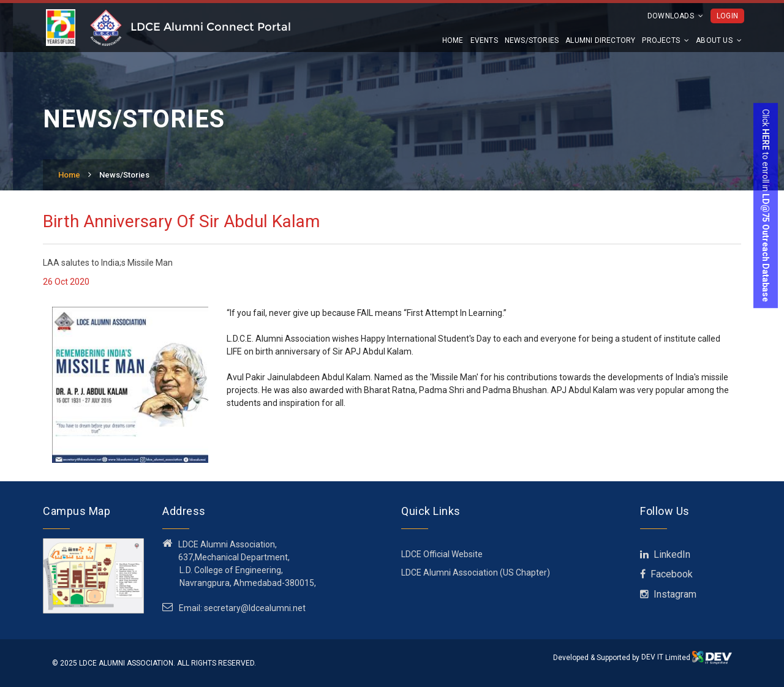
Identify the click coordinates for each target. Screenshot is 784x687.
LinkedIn (665, 554)
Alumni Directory (600, 40)
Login (727, 16)
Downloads (675, 16)
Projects (665, 40)
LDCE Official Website (442, 554)
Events (484, 40)
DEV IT (652, 657)
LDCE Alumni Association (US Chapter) (476, 572)
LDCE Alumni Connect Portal (211, 27)
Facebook (666, 574)
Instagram (668, 594)
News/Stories (532, 40)
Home (453, 40)
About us (719, 40)
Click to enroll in (766, 205)
